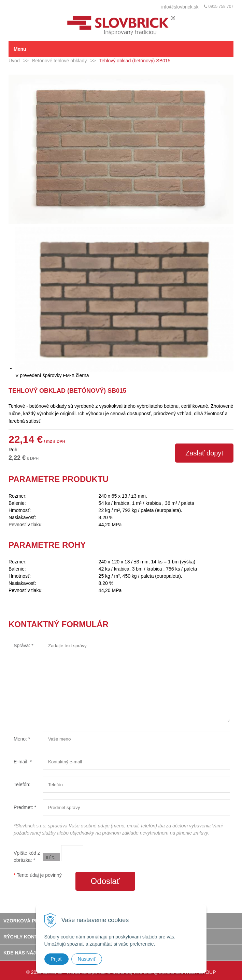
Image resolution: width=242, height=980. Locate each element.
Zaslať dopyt (204, 453)
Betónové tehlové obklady (59, 61)
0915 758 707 (221, 6)
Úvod (14, 61)
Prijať (56, 959)
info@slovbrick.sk (180, 7)
